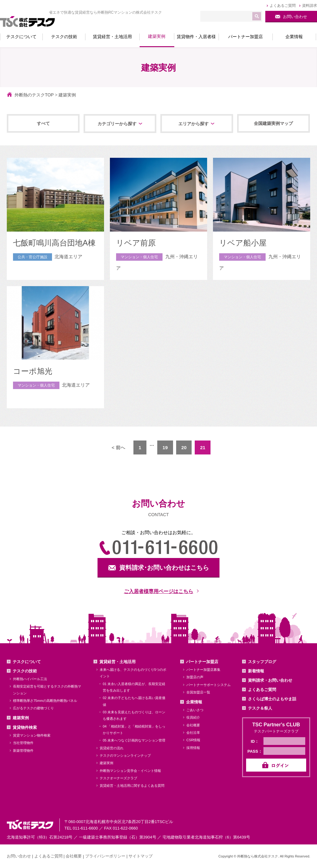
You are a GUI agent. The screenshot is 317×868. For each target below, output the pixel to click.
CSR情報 (193, 740)
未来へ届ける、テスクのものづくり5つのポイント (133, 673)
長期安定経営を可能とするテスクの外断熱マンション (47, 690)
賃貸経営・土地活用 (117, 662)
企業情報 (194, 702)
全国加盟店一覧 (198, 692)
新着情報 (256, 671)
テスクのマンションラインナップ (125, 755)
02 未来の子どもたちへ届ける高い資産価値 (134, 701)
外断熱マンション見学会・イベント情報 (130, 771)
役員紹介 (193, 717)
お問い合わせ (19, 856)
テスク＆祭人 (260, 708)
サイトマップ (141, 856)
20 (184, 447)
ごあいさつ (195, 710)
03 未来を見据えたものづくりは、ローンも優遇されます (134, 715)
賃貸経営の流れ (112, 748)
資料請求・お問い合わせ (270, 680)
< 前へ (118, 447)
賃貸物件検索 (25, 727)
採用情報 (193, 748)
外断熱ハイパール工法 (30, 679)
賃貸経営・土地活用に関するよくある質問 (132, 786)
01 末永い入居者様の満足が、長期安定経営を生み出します (134, 687)
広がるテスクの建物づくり (33, 708)
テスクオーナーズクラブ (118, 778)
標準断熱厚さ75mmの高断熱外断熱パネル (45, 701)
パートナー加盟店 (202, 662)
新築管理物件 (23, 751)
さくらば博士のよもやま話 (272, 699)
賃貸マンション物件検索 (32, 735)
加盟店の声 (195, 677)
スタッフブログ (262, 662)
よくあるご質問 (262, 690)
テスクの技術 (25, 671)
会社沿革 (193, 733)
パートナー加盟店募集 (203, 670)
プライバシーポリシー (105, 856)
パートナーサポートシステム (208, 685)
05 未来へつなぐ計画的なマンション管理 (134, 740)
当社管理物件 (23, 743)
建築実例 (21, 718)
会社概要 (193, 725)
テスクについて (27, 662)
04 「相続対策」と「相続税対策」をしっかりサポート (134, 730)
